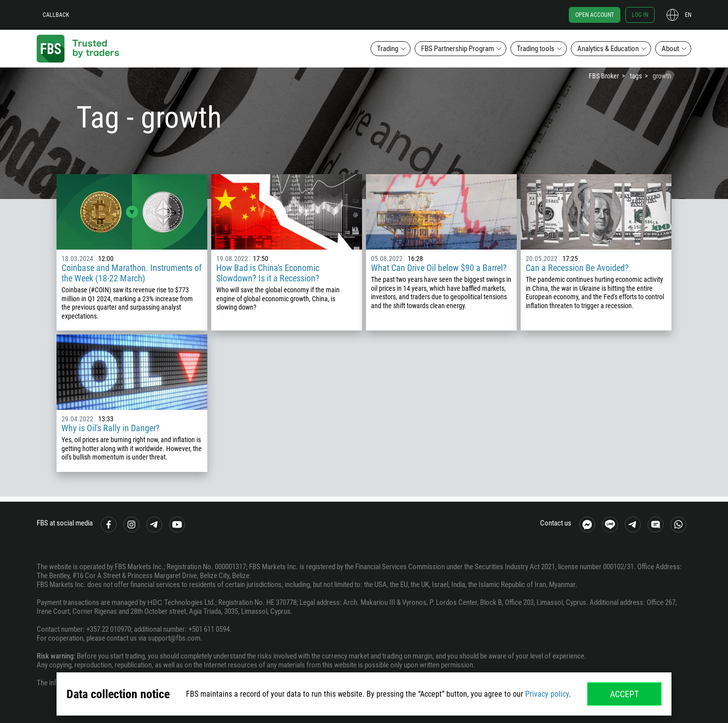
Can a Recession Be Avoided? (578, 268)
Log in (640, 15)
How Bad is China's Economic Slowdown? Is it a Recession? (268, 273)
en (688, 15)
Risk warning (55, 656)
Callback (56, 15)
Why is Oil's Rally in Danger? (111, 428)
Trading (388, 49)
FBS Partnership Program (457, 49)
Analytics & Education (608, 49)
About (670, 49)
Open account (595, 15)
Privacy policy (547, 694)
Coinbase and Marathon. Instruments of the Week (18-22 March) (132, 273)
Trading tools (536, 49)
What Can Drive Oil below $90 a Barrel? (439, 268)
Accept (624, 694)
